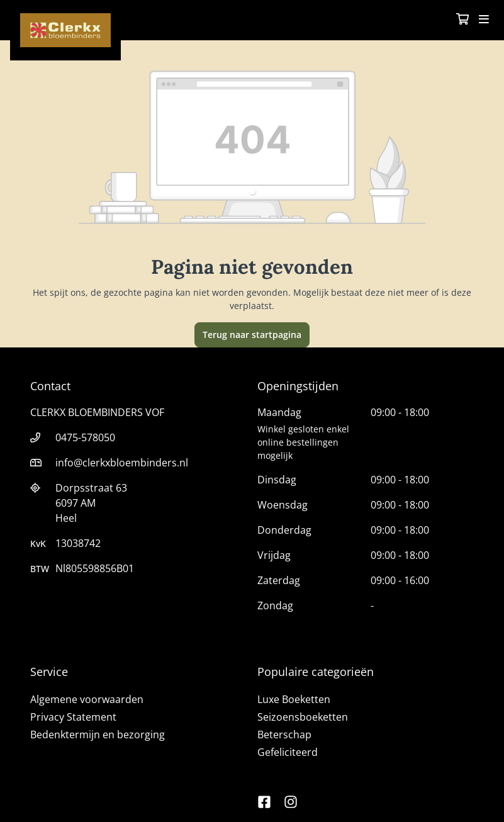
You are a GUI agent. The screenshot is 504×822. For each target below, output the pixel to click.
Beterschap (284, 735)
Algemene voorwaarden (87, 699)
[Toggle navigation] (484, 20)
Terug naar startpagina (252, 335)
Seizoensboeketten (303, 717)
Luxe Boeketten (294, 699)
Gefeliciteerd (288, 752)
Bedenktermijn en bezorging (98, 735)
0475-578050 (85, 437)
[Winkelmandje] (462, 20)
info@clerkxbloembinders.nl (122, 463)
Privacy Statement (73, 717)
